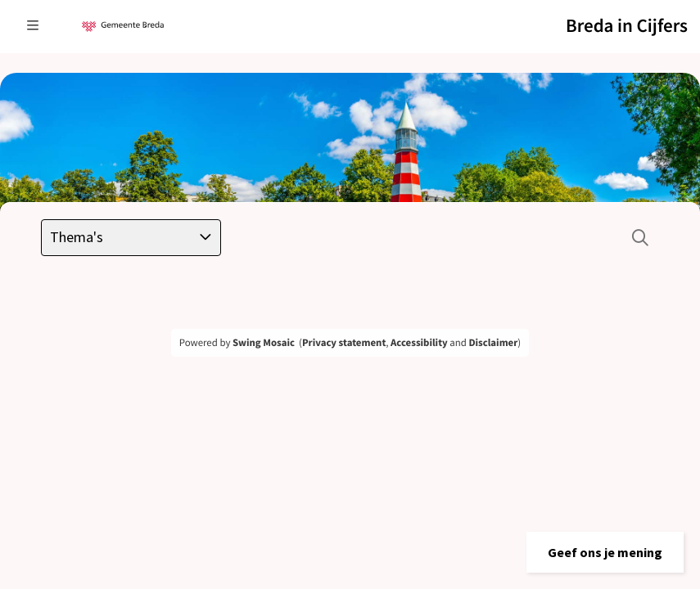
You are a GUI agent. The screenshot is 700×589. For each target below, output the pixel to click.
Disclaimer (493, 343)
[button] (605, 552)
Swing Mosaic (264, 343)
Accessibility (419, 343)
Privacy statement (344, 343)
